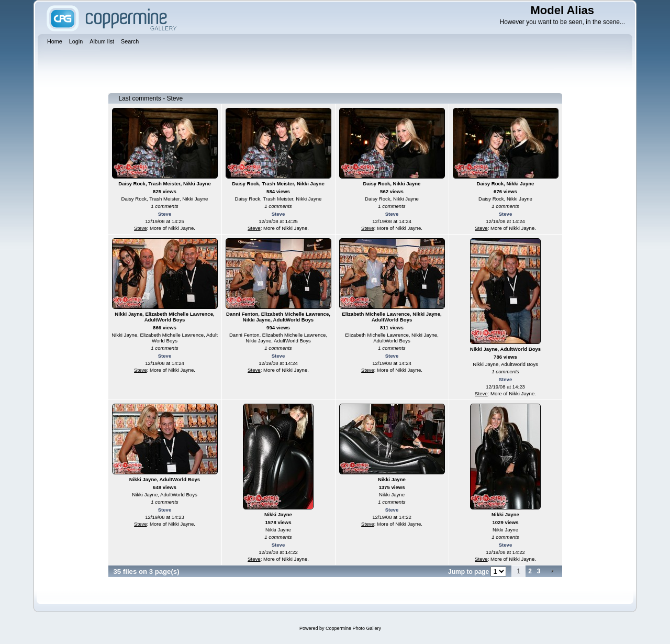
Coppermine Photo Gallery (353, 628)
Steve (165, 214)
